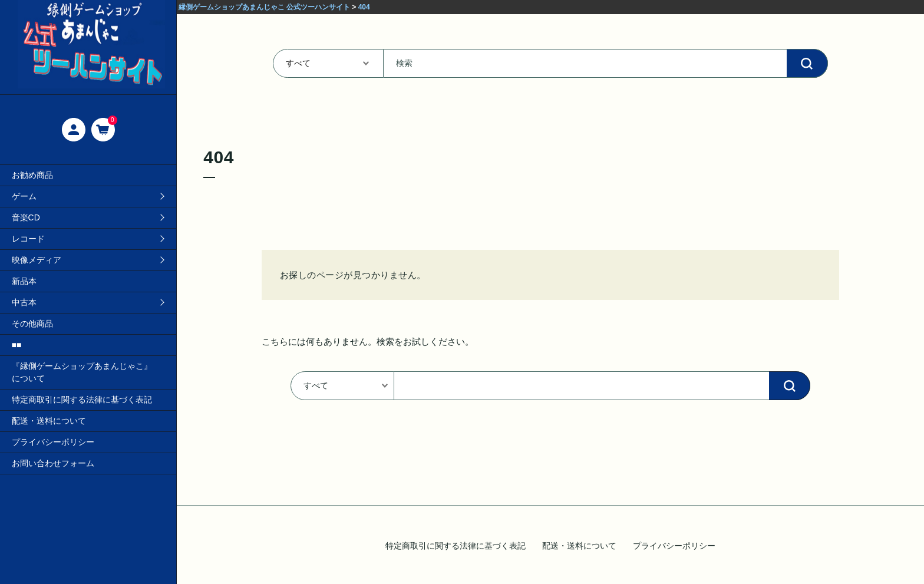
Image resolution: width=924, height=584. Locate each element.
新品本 (24, 281)
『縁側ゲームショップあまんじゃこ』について (82, 372)
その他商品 (32, 324)
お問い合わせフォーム (53, 463)
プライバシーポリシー (53, 442)
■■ (17, 345)
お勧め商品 (32, 175)
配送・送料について (49, 421)
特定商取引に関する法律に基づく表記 (82, 400)
